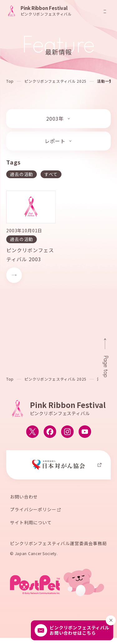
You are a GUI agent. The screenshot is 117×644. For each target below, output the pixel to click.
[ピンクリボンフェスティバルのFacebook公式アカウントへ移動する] (50, 433)
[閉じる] (111, 620)
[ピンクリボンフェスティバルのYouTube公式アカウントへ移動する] (85, 433)
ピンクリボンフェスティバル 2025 (55, 81)
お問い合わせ (24, 497)
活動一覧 (105, 81)
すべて (51, 174)
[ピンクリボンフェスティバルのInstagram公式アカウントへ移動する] (67, 433)
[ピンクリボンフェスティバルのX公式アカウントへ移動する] (32, 433)
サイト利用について (31, 523)
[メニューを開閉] (105, 12)
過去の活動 (22, 174)
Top (10, 81)
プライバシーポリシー (33, 510)
